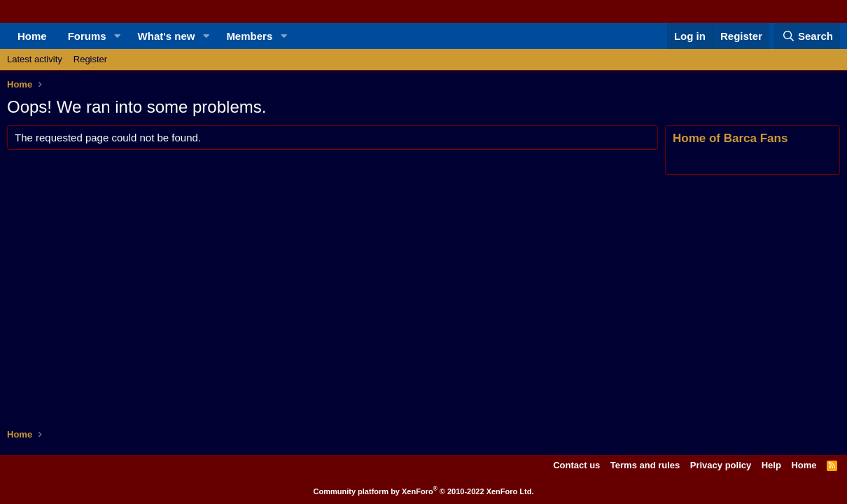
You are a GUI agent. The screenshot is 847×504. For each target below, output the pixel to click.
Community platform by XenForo (424, 491)
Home (32, 36)
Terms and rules (645, 465)
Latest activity (35, 59)
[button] (118, 36)
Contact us (576, 465)
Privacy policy (721, 465)
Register (90, 59)
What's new (167, 36)
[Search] (807, 36)
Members (249, 36)
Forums (87, 36)
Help (771, 465)
